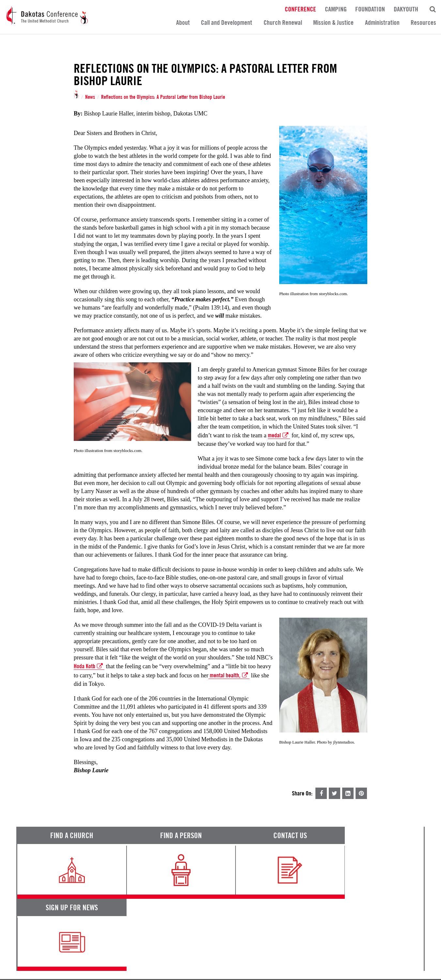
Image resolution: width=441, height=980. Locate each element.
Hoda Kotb (89, 666)
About (183, 23)
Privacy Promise (74, 954)
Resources (423, 23)
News (90, 97)
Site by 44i (416, 971)
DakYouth (406, 9)
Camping (336, 9)
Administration (382, 23)
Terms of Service (34, 954)
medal (279, 435)
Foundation (370, 9)
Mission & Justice (333, 23)
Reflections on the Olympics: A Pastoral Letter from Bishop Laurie (163, 97)
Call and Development (227, 23)
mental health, (229, 675)
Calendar (271, 924)
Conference (300, 9)
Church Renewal (283, 23)
